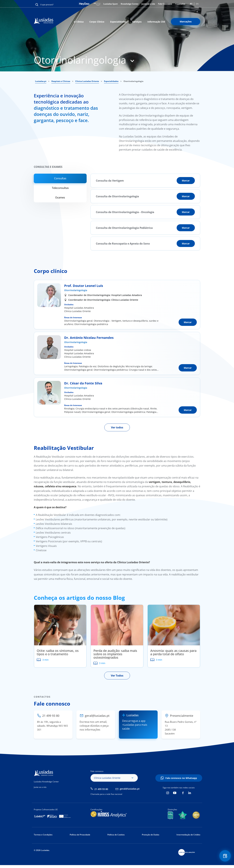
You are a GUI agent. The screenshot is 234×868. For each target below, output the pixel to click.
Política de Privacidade (80, 835)
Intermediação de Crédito (188, 835)
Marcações (186, 22)
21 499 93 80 (101, 789)
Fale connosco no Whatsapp (181, 778)
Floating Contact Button (225, 856)
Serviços (137, 22)
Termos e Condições (43, 835)
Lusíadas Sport (110, 4)
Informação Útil (156, 22)
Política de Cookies (116, 835)
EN (197, 4)
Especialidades (118, 22)
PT (191, 4)
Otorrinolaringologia (76, 290)
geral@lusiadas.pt (130, 789)
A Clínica (79, 22)
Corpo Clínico (97, 22)
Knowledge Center (130, 4)
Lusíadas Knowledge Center (46, 782)
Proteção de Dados (151, 835)
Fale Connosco (165, 4)
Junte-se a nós (148, 4)
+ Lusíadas (180, 4)
